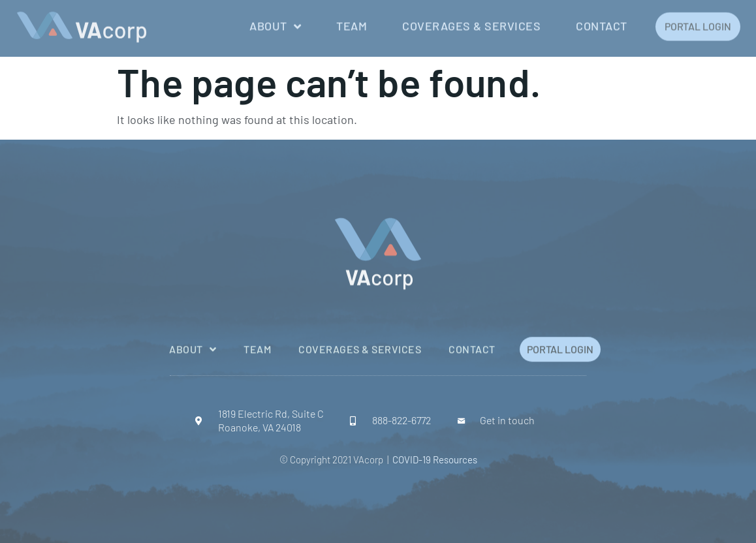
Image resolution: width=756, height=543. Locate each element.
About (275, 24)
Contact (602, 23)
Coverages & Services (471, 23)
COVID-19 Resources (435, 459)
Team (352, 23)
